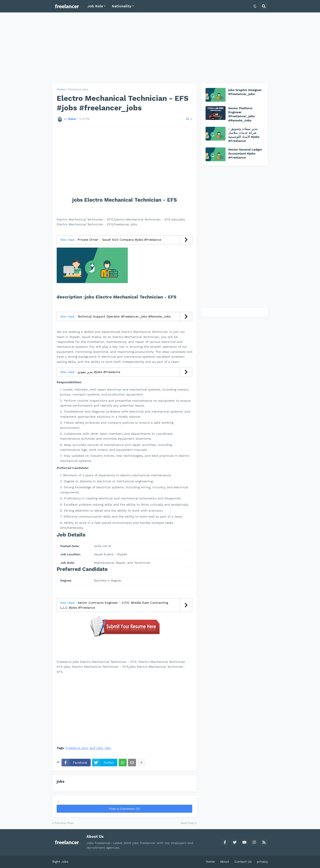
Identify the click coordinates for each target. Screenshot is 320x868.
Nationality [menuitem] (122, 6)
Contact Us (243, 862)
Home (61, 89)
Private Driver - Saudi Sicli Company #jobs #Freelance (119, 240)
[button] (255, 6)
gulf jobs (96, 748)
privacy (262, 862)
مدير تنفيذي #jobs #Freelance (99, 372)
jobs (108, 748)
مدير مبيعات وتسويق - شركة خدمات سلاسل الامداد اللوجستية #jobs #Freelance (244, 135)
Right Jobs (60, 862)
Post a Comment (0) (125, 809)
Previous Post (64, 823)
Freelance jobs (78, 89)
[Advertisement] (160, 48)
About (225, 862)
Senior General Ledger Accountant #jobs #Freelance (245, 153)
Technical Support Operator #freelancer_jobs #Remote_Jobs (124, 316)
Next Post (188, 823)
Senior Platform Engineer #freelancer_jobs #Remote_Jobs (241, 114)
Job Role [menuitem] (95, 6)
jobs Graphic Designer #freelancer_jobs (245, 92)
